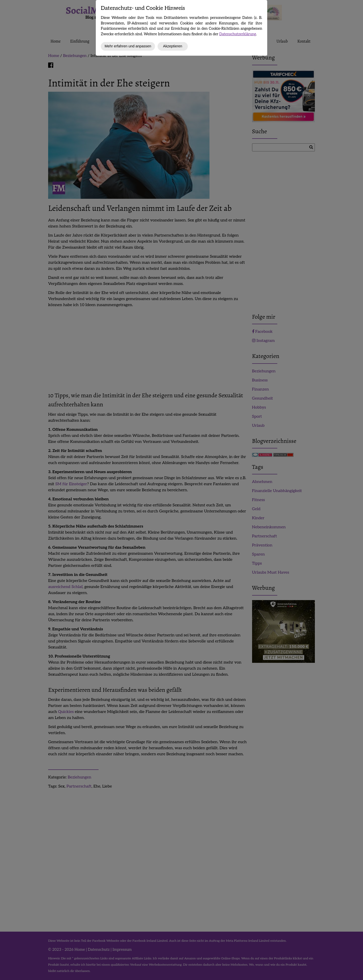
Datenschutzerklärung (238, 34)
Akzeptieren (173, 46)
